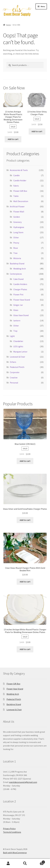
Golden (17, 217)
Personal (14, 383)
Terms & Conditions (12, 832)
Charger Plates (20, 289)
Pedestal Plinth (17, 367)
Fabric (16, 186)
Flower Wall (19, 212)
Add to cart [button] (13, 139)
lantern (17, 321)
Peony (16, 243)
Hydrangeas (19, 227)
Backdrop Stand (17, 263)
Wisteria (17, 258)
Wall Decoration (21, 201)
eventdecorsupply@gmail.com (23, 782)
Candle (16, 175)
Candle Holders (20, 284)
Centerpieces (16, 274)
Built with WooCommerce (15, 853)
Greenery (17, 222)
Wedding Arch (20, 269)
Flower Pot (18, 294)
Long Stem (18, 232)
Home (8, 25)
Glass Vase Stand (21, 315)
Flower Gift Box (20, 191)
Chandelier (18, 341)
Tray (15, 331)
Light (12, 336)
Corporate (15, 372)
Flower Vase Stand (22, 300)
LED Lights (18, 346)
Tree (15, 253)
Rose (16, 248)
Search (25, 863)
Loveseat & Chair (17, 357)
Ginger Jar (18, 305)
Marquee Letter (20, 352)
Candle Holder (20, 180)
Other (16, 237)
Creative (14, 378)
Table (16, 196)
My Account (8, 863)
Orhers (13, 362)
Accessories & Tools (19, 170)
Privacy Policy (9, 829)
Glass (16, 310)
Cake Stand (18, 279)
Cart (39, 861)
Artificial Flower (17, 206)
